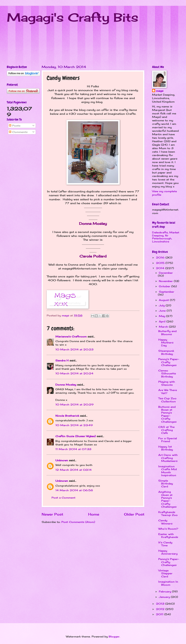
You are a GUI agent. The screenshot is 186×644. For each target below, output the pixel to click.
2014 (161, 268)
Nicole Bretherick (67, 416)
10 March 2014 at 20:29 (74, 404)
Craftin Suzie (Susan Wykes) (76, 436)
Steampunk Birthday (166, 352)
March (164, 327)
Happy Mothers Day (166, 343)
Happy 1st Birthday (166, 448)
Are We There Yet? (168, 391)
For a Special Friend (168, 440)
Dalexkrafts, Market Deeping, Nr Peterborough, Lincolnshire (166, 237)
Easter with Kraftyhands (168, 536)
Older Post (134, 514)
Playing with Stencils (167, 383)
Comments (18, 132)
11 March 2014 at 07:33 (73, 449)
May (162, 316)
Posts (15, 126)
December (166, 273)
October (165, 286)
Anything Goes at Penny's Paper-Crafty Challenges (167, 499)
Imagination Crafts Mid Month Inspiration (167, 471)
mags (160, 91)
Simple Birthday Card (166, 484)
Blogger (114, 636)
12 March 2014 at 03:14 (74, 470)
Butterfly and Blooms (167, 333)
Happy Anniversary (168, 552)
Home (94, 514)
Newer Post (52, 514)
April (163, 321)
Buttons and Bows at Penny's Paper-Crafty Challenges (167, 414)
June (163, 311)
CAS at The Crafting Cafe (166, 430)
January (165, 597)
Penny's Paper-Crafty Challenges (169, 362)
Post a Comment (63, 498)
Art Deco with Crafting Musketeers (168, 458)
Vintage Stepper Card (165, 573)
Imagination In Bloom (168, 583)
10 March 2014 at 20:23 (74, 349)
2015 (161, 263)
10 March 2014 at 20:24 (74, 373)
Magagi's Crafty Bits (73, 17)
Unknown (62, 460)
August (164, 300)
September (167, 292)
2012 (161, 609)
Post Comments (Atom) (78, 522)
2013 (161, 604)
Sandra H (62, 360)
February (165, 591)
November (166, 281)
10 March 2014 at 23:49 (74, 425)
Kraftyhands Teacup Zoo (168, 514)
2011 (160, 614)
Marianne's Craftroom (71, 336)
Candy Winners (165, 522)
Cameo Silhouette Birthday (167, 373)
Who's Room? (168, 529)
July (162, 305)
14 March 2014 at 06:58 (74, 490)
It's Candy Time (165, 544)
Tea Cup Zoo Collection (167, 400)
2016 (161, 257)
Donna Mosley (66, 385)
